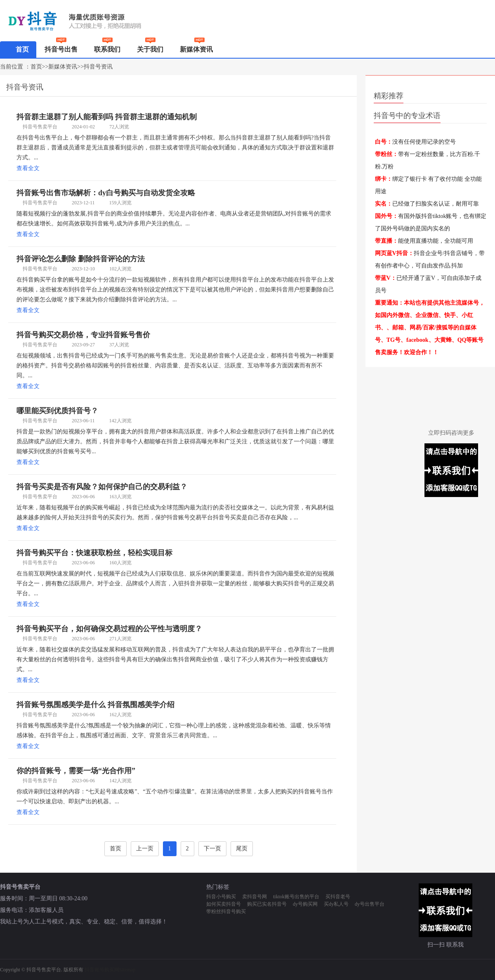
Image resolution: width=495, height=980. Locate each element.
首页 (18, 49)
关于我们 (150, 47)
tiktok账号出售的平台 (296, 897)
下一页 (212, 849)
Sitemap (127, 970)
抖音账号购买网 (102, 970)
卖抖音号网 (255, 897)
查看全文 (28, 168)
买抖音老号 (338, 897)
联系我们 (107, 47)
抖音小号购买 (221, 897)
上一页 (145, 849)
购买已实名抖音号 (267, 904)
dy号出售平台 (370, 904)
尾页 (242, 849)
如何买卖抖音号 (224, 904)
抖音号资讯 (98, 67)
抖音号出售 (61, 47)
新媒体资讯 (199, 50)
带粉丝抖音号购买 (226, 911)
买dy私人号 (336, 904)
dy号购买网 (305, 904)
